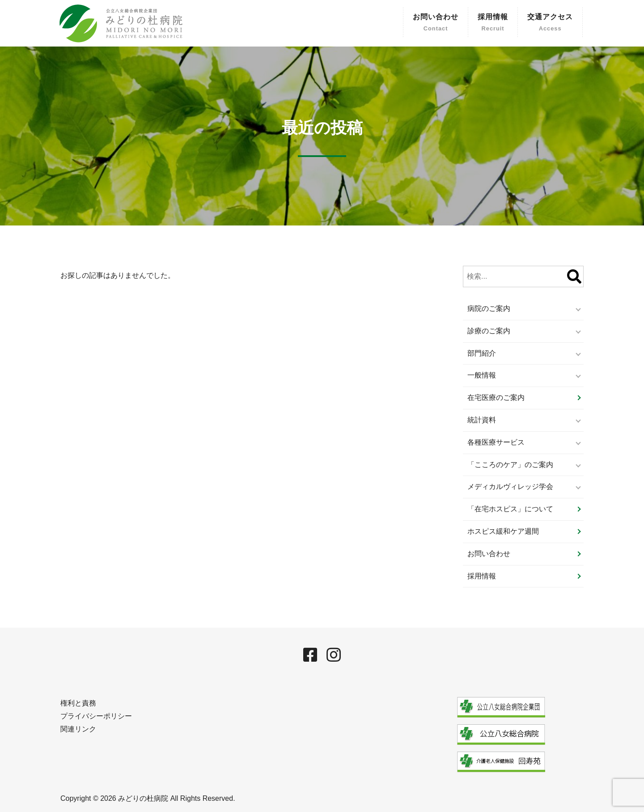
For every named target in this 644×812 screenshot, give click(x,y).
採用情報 (493, 23)
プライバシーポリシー (96, 716)
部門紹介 (482, 353)
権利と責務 (78, 703)
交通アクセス (550, 23)
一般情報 (482, 375)
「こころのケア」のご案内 (510, 465)
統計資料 (482, 420)
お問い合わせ (436, 23)
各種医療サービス (496, 442)
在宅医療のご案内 (496, 397)
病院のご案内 (489, 308)
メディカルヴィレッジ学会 (510, 487)
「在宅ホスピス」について (510, 509)
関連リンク (78, 729)
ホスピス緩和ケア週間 (503, 531)
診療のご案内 (489, 331)
